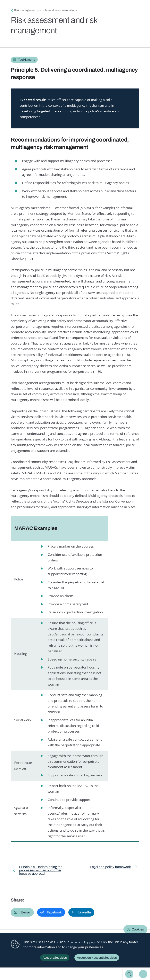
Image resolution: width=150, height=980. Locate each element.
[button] (22, 912)
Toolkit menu (27, 60)
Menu (143, 974)
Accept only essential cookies (97, 958)
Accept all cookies (55, 958)
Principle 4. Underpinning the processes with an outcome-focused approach (41, 871)
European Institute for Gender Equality (13, 974)
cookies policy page (83, 942)
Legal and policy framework (111, 868)
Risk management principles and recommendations (45, 10)
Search (129, 974)
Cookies (138, 929)
